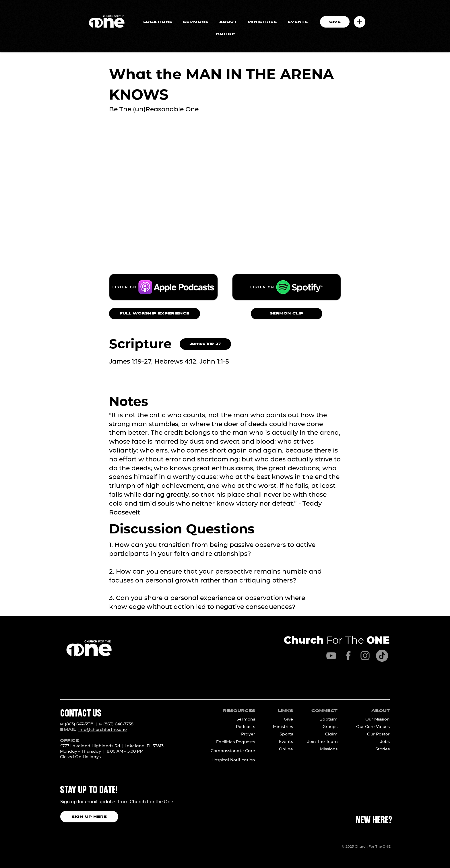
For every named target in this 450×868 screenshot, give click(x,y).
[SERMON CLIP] (287, 314)
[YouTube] (331, 656)
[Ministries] (281, 727)
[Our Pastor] (371, 734)
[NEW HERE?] (374, 820)
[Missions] (322, 749)
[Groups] (324, 727)
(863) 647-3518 (79, 724)
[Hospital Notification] (230, 760)
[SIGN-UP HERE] (89, 817)
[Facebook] (348, 656)
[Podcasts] (236, 727)
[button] (360, 22)
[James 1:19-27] (205, 344)
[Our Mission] (371, 719)
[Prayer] (236, 734)
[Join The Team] (323, 742)
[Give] (281, 719)
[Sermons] (236, 719)
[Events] (281, 742)
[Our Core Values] (371, 727)
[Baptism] (324, 719)
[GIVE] (335, 22)
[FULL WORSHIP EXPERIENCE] (155, 314)
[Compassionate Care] (230, 751)
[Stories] (371, 749)
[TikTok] (382, 656)
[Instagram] (365, 656)
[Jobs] (371, 742)
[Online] (281, 749)
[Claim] (324, 734)
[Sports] (281, 734)
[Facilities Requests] (230, 742)
